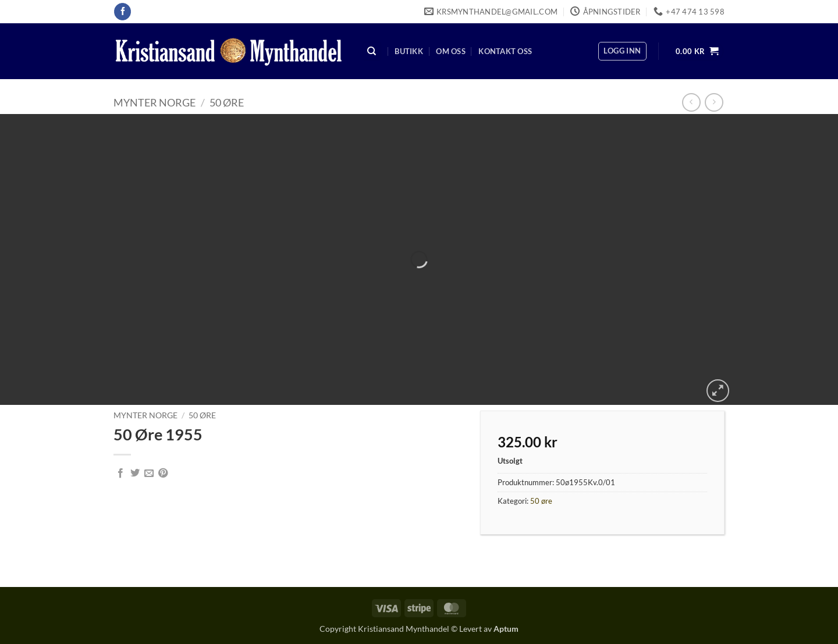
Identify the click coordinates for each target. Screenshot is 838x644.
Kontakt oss (505, 51)
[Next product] (691, 102)
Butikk (409, 51)
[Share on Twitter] (135, 474)
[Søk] (372, 51)
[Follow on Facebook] (122, 12)
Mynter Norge (155, 102)
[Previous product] (714, 102)
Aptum (506, 629)
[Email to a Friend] (149, 474)
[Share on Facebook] (120, 474)
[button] (622, 51)
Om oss (451, 51)
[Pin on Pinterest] (163, 474)
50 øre (227, 102)
